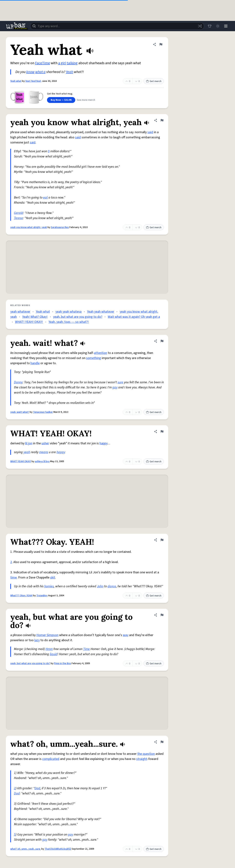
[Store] (210, 26)
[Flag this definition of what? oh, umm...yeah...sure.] (162, 742)
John (100, 586)
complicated (51, 759)
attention (101, 353)
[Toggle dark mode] (218, 26)
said (150, 132)
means (44, 452)
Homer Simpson (47, 635)
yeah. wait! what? (20, 412)
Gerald (19, 213)
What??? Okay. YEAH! (21, 596)
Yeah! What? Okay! (35, 317)
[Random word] (200, 26)
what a (40, 72)
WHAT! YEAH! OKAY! (29, 322)
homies (49, 586)
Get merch (154, 81)
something (94, 358)
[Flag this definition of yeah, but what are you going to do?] (162, 615)
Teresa (18, 218)
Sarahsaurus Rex (60, 227)
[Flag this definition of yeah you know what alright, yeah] (162, 120)
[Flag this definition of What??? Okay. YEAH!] (162, 540)
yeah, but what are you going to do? (78, 317)
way (126, 635)
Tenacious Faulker (43, 412)
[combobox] (117, 26)
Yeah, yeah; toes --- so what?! (69, 322)
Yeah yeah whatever (101, 312)
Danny (18, 382)
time (13, 577)
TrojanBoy (42, 596)
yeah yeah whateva (68, 312)
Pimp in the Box (63, 663)
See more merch (86, 100)
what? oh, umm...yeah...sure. (26, 849)
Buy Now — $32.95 (61, 100)
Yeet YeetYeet (33, 81)
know (30, 72)
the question (146, 754)
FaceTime (43, 63)
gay (115, 387)
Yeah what (16, 81)
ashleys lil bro (42, 461)
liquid (54, 654)
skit (53, 577)
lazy (37, 640)
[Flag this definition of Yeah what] (161, 44)
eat (45, 198)
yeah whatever (20, 312)
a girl (62, 63)
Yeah (69, 72)
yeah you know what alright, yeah (29, 227)
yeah (27, 452)
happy (103, 443)
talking (72, 63)
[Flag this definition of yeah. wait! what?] (162, 341)
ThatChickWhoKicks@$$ (58, 849)
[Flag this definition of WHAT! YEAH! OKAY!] (162, 432)
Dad (37, 788)
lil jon (29, 443)
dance (112, 586)
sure (120, 382)
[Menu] (226, 26)
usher (45, 443)
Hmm (49, 649)
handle (35, 363)
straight (142, 759)
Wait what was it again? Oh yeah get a (134, 317)
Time (86, 649)
